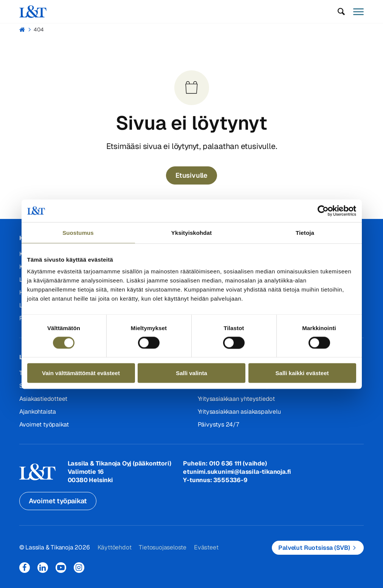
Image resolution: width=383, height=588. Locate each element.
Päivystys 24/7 (218, 424)
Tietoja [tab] (305, 232)
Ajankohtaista (38, 412)
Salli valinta (191, 373)
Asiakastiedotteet (43, 399)
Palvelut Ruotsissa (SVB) (314, 548)
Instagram (79, 568)
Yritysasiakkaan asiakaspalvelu (239, 412)
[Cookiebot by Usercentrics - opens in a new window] (323, 211)
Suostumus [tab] (78, 232)
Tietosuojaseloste (163, 547)
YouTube (61, 568)
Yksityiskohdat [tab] (191, 232)
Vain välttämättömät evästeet (81, 373)
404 (39, 29)
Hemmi (22, 29)
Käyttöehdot (115, 547)
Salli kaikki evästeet (302, 373)
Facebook (25, 568)
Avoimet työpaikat (44, 424)
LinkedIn (43, 568)
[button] (341, 12)
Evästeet (206, 547)
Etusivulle (191, 175)
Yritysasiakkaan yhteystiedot (236, 399)
